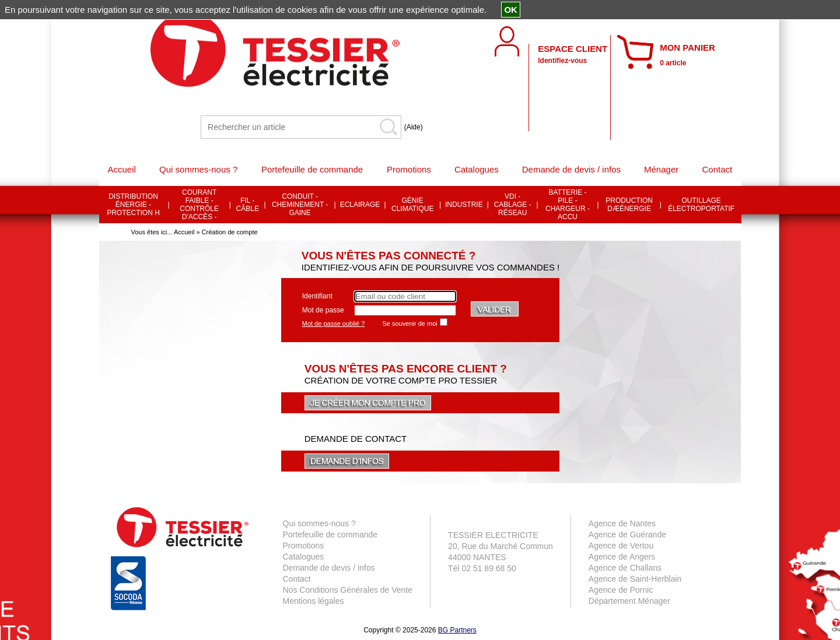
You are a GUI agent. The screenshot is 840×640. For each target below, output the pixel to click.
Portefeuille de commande (330, 534)
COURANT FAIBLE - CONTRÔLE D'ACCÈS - (199, 205)
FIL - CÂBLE (248, 205)
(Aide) (414, 127)
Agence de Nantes (622, 523)
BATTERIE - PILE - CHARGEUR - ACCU (568, 205)
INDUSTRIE (464, 205)
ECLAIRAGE (360, 205)
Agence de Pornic (621, 590)
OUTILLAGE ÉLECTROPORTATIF (701, 205)
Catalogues (304, 557)
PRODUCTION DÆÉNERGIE (629, 205)
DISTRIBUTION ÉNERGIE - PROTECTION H (133, 205)
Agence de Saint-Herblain (635, 579)
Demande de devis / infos (329, 568)
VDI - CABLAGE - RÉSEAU (513, 205)
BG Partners (457, 630)
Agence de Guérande (627, 534)
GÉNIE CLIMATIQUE (412, 205)
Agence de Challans (625, 568)
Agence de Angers (622, 557)
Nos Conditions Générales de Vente (348, 590)
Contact (297, 579)
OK (511, 10)
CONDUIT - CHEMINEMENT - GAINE (300, 205)
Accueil (184, 232)
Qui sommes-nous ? (319, 523)
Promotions (304, 546)
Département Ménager (629, 601)
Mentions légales (314, 601)
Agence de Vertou (621, 546)
